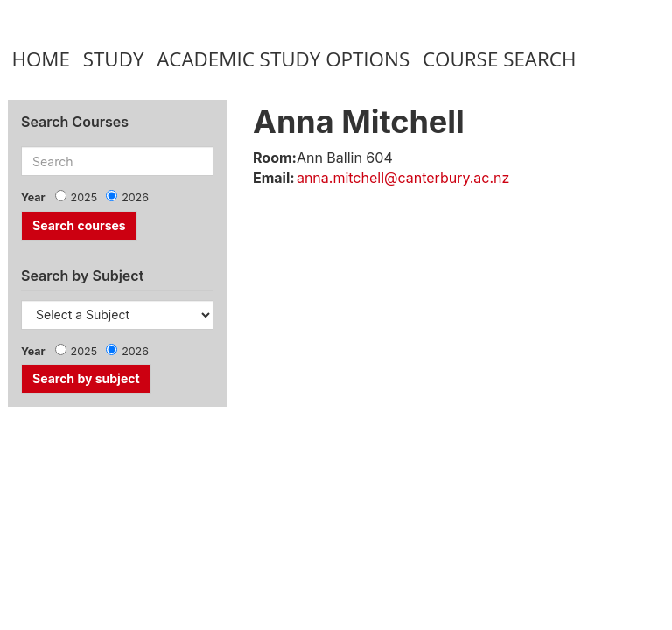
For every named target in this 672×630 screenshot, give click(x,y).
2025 (84, 197)
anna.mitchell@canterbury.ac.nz (403, 178)
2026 (135, 197)
